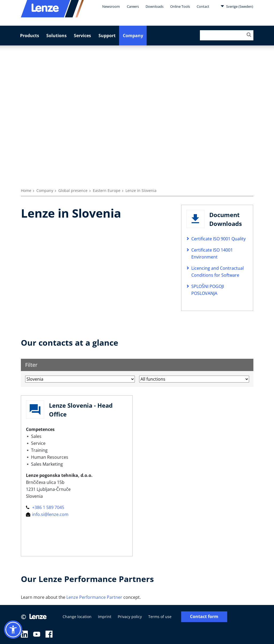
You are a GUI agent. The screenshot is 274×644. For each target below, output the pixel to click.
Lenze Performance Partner (94, 597)
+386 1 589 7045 (45, 507)
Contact (203, 6)
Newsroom (111, 6)
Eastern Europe (107, 190)
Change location (77, 617)
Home (26, 190)
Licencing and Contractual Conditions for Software (218, 272)
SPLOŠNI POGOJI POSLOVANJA (208, 290)
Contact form (204, 617)
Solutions (56, 36)
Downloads (155, 6)
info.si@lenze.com (47, 514)
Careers (133, 6)
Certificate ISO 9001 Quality (218, 239)
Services (82, 36)
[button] (13, 630)
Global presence (73, 190)
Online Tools (180, 6)
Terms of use (160, 617)
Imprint (105, 617)
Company (133, 36)
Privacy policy (130, 617)
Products (30, 36)
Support (107, 36)
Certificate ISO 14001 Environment (212, 253)
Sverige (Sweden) (237, 6)
